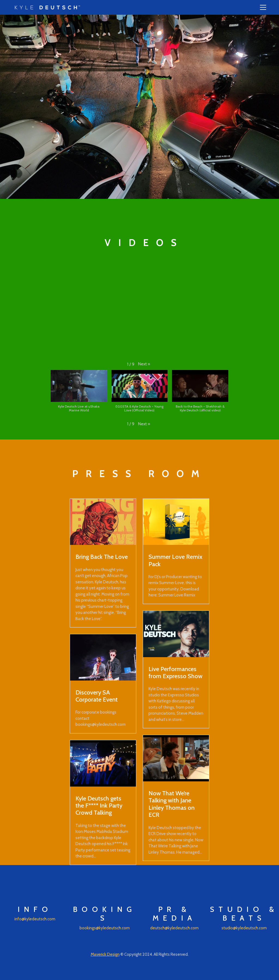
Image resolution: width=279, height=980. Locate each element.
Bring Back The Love (102, 557)
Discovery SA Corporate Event (97, 696)
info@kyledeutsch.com (35, 919)
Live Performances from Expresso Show (175, 672)
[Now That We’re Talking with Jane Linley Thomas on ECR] (176, 758)
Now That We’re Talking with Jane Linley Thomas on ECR (172, 804)
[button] (144, 364)
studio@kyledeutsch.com (244, 928)
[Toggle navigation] (263, 7)
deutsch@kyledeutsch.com (174, 928)
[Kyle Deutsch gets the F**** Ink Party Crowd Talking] (103, 763)
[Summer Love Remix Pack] (176, 522)
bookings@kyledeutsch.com (105, 928)
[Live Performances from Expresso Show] (176, 634)
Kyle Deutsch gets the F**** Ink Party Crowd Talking (99, 805)
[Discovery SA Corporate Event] (103, 657)
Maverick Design (105, 954)
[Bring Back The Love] (103, 522)
